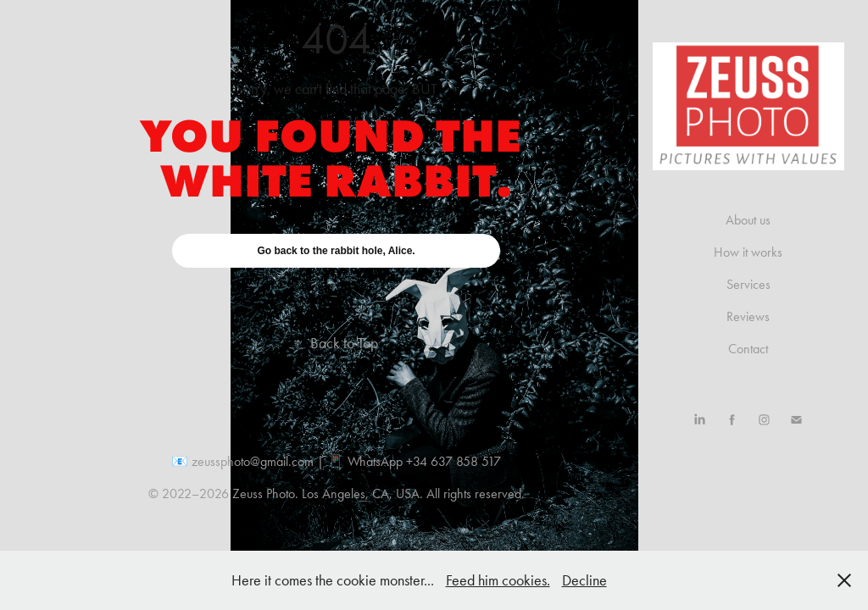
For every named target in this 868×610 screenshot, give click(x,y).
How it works (748, 252)
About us (748, 220)
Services (748, 284)
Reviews (748, 316)
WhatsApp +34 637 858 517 (424, 461)
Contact (748, 349)
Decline (584, 580)
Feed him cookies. (498, 580)
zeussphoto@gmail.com (253, 461)
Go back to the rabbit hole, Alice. (336, 251)
